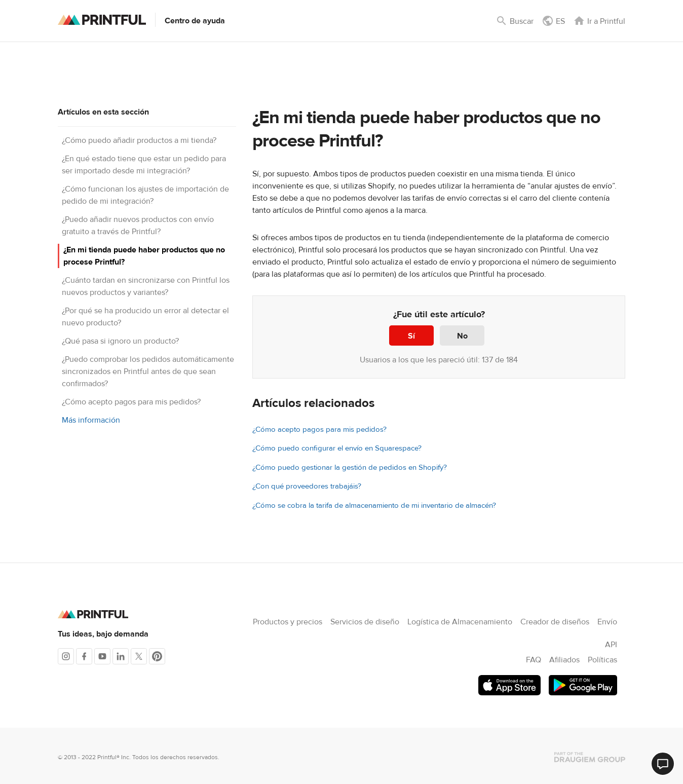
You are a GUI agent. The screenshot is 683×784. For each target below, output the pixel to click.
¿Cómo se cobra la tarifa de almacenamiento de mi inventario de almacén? (374, 506)
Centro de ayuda (195, 21)
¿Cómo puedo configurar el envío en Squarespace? (337, 448)
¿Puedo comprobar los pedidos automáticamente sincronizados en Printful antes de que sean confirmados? (148, 371)
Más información (91, 420)
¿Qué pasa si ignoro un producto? (120, 341)
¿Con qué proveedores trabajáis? (307, 486)
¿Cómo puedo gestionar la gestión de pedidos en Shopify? (350, 468)
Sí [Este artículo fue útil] (411, 336)
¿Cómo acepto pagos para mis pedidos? (131, 402)
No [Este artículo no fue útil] (462, 336)
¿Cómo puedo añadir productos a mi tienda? (139, 140)
